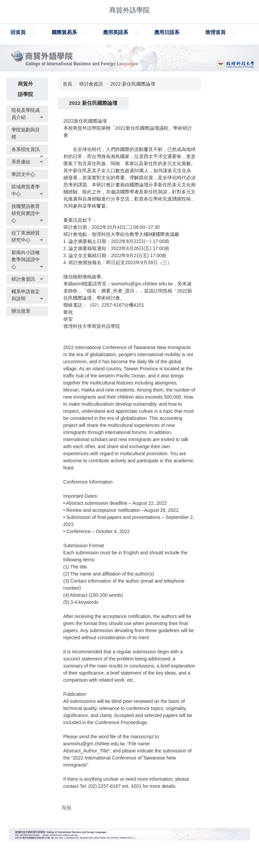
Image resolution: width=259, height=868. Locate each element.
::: (13, 32)
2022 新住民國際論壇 (133, 101)
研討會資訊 (91, 101)
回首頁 (49, 32)
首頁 (67, 101)
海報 (66, 824)
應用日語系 (198, 32)
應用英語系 (147, 32)
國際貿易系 (95, 32)
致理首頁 (21, 49)
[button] (27, 131)
